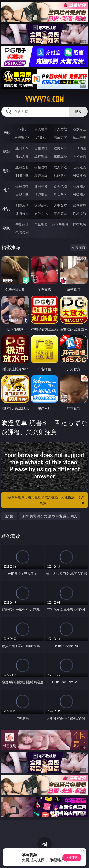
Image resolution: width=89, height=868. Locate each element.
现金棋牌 (60, 137)
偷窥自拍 (22, 186)
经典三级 (41, 175)
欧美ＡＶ (60, 148)
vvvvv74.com (44, 99)
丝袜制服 (41, 156)
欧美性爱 (80, 167)
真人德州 (41, 129)
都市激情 (22, 205)
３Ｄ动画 (80, 148)
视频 (6, 152)
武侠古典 (80, 205)
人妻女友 (60, 205)
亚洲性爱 (22, 167)
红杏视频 (80, 224)
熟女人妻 (22, 156)
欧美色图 (60, 186)
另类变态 (80, 175)
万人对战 (60, 129)
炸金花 (41, 137)
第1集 (9, 516)
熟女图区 (60, 194)
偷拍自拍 (41, 167)
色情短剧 (22, 232)
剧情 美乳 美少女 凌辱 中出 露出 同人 (50, 516)
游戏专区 (80, 129)
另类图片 (80, 194)
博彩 (6, 132)
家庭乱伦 (41, 205)
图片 (6, 190)
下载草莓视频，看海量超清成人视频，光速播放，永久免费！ (45, 500)
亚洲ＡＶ (22, 148)
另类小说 (41, 213)
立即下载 (72, 857)
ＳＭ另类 (80, 156)
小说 (6, 209)
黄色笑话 (60, 213)
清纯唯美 (41, 194)
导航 (6, 228)
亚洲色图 (41, 186)
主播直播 (60, 156)
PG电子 (22, 129)
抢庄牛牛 (80, 137)
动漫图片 (80, 186)
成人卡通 (60, 167)
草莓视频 (41, 224)
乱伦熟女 (60, 175)
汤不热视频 (60, 224)
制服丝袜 (22, 175)
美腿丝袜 (22, 194)
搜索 (78, 111)
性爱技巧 (80, 213)
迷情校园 (22, 213)
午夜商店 (22, 224)
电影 (6, 171)
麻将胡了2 (22, 137)
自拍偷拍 (41, 148)
